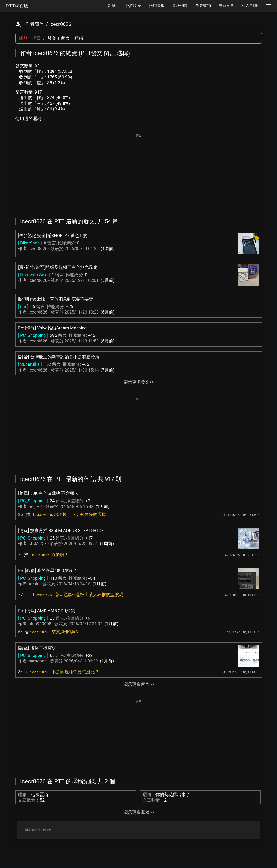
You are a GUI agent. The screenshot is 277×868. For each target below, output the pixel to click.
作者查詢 (35, 24)
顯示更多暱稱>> (139, 812)
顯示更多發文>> (139, 382)
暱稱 (79, 38)
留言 (65, 38)
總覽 (23, 38)
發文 (52, 38)
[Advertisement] (139, 172)
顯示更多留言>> (139, 684)
